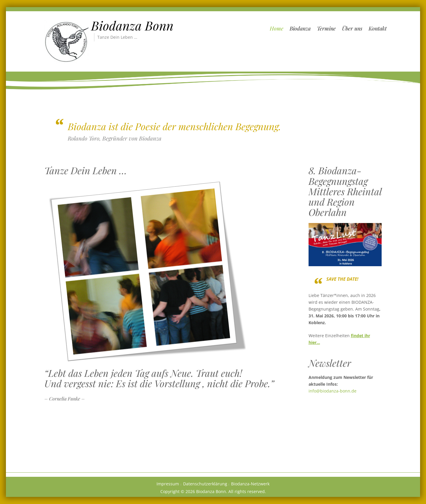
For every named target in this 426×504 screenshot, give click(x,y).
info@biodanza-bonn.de (333, 391)
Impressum (168, 484)
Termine (326, 28)
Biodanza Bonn (132, 25)
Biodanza (300, 28)
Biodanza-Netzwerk (250, 484)
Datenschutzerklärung (205, 484)
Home (277, 28)
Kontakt (378, 28)
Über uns (352, 28)
